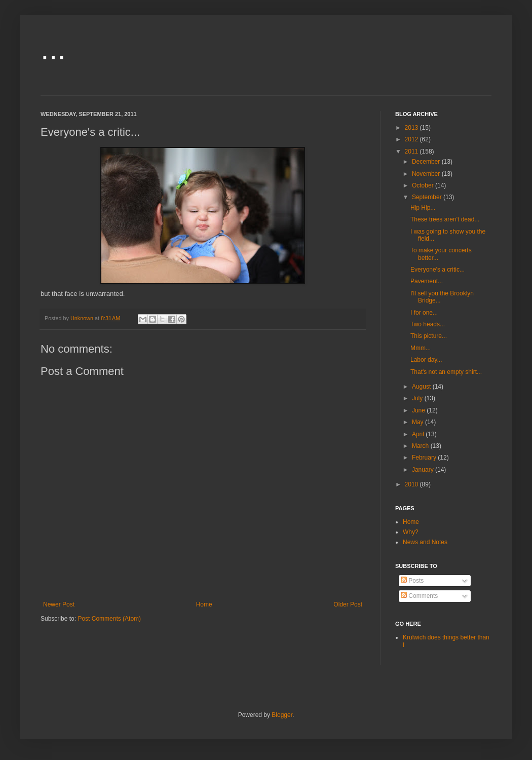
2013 (412, 128)
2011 (412, 151)
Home (204, 604)
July (418, 398)
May (419, 422)
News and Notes (425, 542)
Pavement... (427, 281)
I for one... (424, 313)
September (428, 197)
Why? (411, 532)
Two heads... (428, 324)
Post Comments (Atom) (109, 619)
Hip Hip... (423, 208)
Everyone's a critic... (438, 270)
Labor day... (426, 360)
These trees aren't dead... (445, 219)
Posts (412, 581)
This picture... (429, 336)
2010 (412, 484)
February (425, 458)
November (427, 174)
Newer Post (59, 604)
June (419, 410)
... (53, 49)
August (422, 387)
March (421, 446)
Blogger (282, 715)
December (427, 162)
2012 (412, 139)
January (424, 470)
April (419, 434)
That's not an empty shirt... (446, 372)
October (424, 185)
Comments (419, 596)
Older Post (348, 604)
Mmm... (421, 348)
